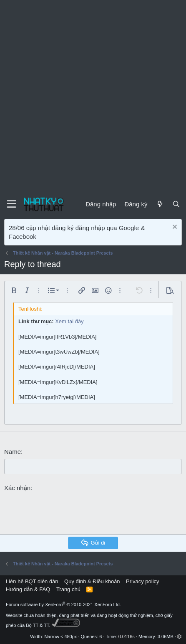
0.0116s (127, 637)
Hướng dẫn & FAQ (28, 589)
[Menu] (11, 204)
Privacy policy (142, 581)
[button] (14, 290)
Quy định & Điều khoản (92, 581)
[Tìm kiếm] (176, 204)
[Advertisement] (93, 97)
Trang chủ (68, 589)
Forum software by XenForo (63, 604)
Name (13, 452)
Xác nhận (17, 488)
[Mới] (160, 204)
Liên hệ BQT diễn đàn (32, 581)
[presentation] (68, 512)
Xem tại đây (69, 321)
